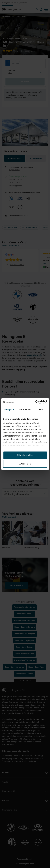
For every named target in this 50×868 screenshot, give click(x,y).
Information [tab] (25, 409)
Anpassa (25, 464)
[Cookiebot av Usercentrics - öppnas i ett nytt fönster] (36, 402)
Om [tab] (41, 409)
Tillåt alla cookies (25, 455)
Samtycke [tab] (9, 409)
